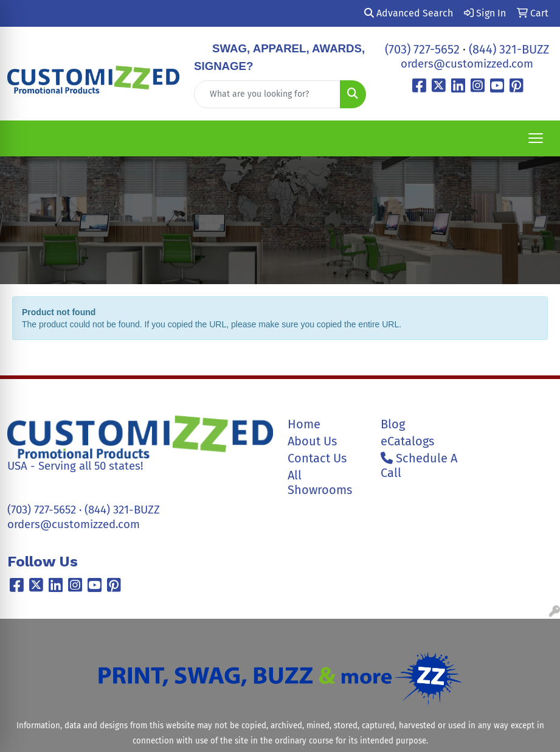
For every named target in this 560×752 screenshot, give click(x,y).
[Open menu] (536, 138)
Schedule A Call (419, 465)
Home (304, 424)
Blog (393, 424)
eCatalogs (407, 441)
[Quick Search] (267, 94)
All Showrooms (320, 482)
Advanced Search (409, 13)
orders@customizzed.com (467, 64)
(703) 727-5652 (422, 49)
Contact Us (317, 458)
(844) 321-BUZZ (509, 49)
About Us (312, 441)
